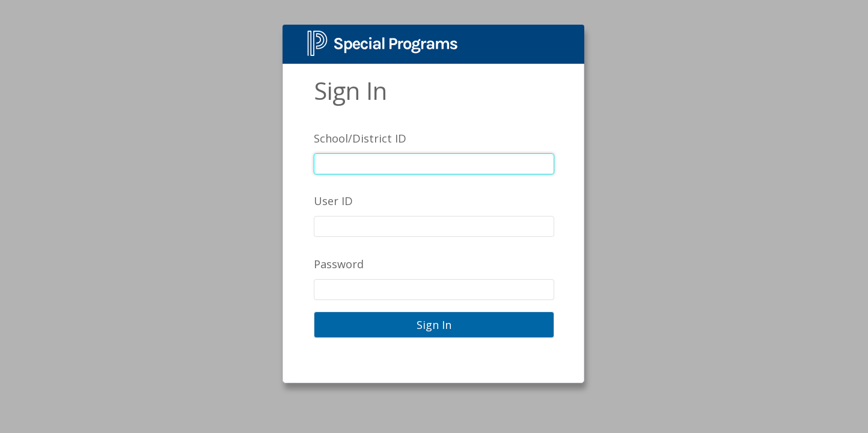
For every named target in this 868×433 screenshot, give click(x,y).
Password (339, 264)
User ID (333, 201)
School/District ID (360, 138)
